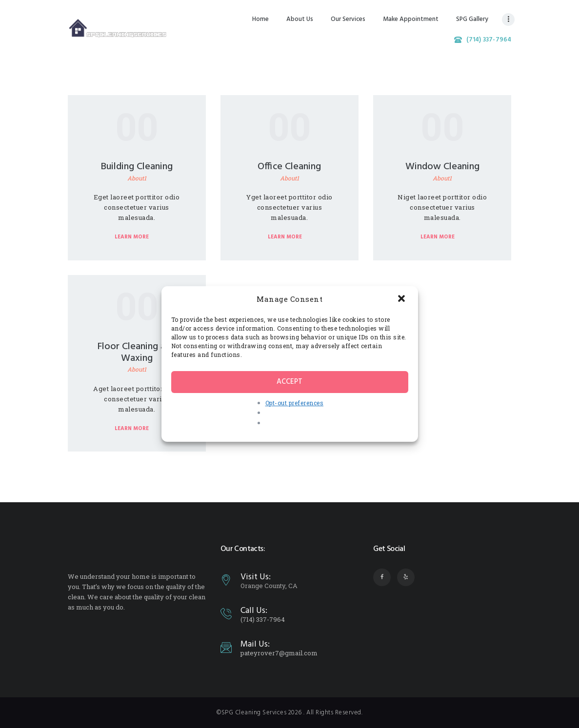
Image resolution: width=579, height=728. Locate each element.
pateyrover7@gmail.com (279, 653)
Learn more (132, 237)
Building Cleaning (137, 167)
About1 (137, 178)
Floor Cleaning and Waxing (137, 353)
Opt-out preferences (295, 403)
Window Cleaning (442, 167)
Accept (289, 382)
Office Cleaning (289, 167)
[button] (402, 299)
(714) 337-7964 (263, 619)
